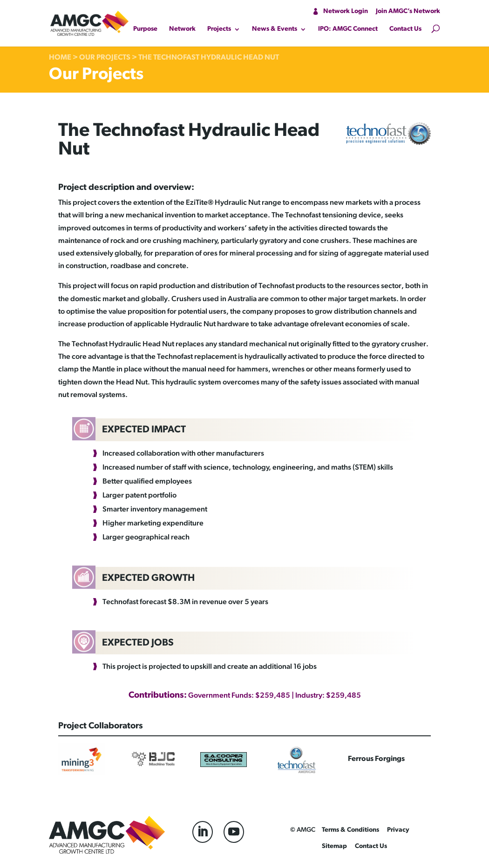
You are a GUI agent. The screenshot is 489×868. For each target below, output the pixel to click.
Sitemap (334, 846)
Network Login (346, 11)
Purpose (145, 29)
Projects (219, 29)
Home (60, 58)
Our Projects (105, 58)
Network (182, 29)
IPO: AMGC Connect (348, 29)
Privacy (398, 830)
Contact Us (405, 29)
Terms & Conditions (350, 830)
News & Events (275, 29)
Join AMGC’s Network (408, 11)
